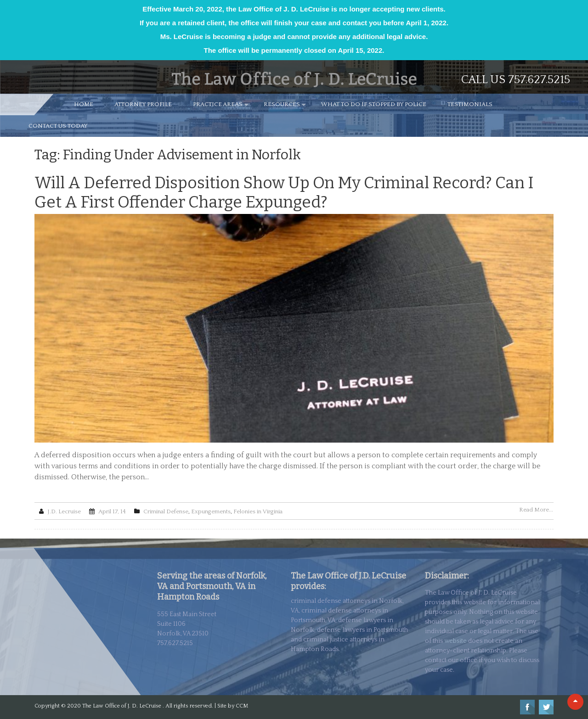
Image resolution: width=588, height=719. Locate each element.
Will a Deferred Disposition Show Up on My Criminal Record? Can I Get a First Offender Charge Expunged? (284, 192)
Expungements (211, 511)
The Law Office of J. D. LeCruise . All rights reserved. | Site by (159, 706)
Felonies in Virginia (258, 511)
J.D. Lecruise (64, 511)
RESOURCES (282, 104)
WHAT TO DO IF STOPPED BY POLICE (374, 104)
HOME (84, 104)
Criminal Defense (166, 511)
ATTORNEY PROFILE (143, 104)
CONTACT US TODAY (58, 126)
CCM (242, 706)
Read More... (536, 510)
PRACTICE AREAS (218, 104)
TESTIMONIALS (470, 104)
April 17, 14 (112, 511)
